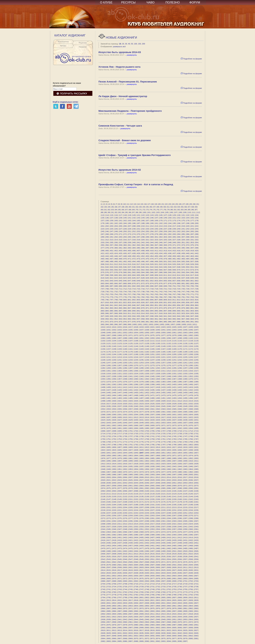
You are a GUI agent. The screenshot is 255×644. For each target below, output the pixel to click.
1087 (120, 338)
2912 (158, 614)
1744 (169, 436)
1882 (136, 458)
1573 (120, 412)
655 (165, 281)
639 (192, 278)
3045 (196, 633)
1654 (169, 423)
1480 (103, 398)
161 (121, 221)
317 (129, 240)
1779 (163, 442)
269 (112, 234)
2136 (147, 496)
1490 (158, 398)
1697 (108, 431)
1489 (152, 398)
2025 (130, 480)
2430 (180, 540)
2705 (108, 584)
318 (134, 240)
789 (174, 297)
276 (143, 234)
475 (147, 259)
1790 (125, 445)
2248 (169, 513)
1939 (152, 466)
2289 (196, 518)
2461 (152, 546)
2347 (120, 529)
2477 (141, 548)
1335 (196, 374)
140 (125, 218)
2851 (120, 606)
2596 (103, 567)
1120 (103, 343)
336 (116, 242)
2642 (158, 573)
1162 (136, 349)
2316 (147, 524)
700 (170, 286)
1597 (152, 415)
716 (143, 289)
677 (165, 283)
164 (134, 221)
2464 (169, 546)
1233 (130, 360)
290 (107, 237)
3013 (120, 630)
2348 (125, 529)
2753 (174, 589)
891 (138, 311)
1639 (185, 420)
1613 (141, 417)
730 (107, 292)
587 (156, 272)
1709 (174, 431)
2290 (103, 521)
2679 (163, 578)
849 (147, 305)
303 (165, 237)
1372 (103, 382)
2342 (191, 527)
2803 (152, 597)
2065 (152, 486)
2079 (130, 488)
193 (165, 223)
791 (183, 297)
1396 (136, 384)
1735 (120, 436)
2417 (108, 540)
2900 (191, 611)
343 (147, 242)
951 (112, 319)
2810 (191, 597)
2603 (141, 567)
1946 (191, 466)
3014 (125, 630)
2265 (163, 516)
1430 (125, 390)
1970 (125, 472)
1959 (163, 469)
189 (147, 223)
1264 (103, 365)
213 (156, 226)
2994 (114, 628)
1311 (163, 371)
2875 (152, 608)
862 (107, 308)
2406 (147, 537)
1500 (114, 401)
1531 (185, 404)
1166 (158, 349)
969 (192, 319)
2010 (147, 477)
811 (174, 300)
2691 (130, 581)
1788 (114, 445)
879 (183, 308)
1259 (174, 363)
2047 (152, 483)
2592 (180, 565)
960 (152, 319)
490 (116, 262)
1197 (130, 354)
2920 (103, 617)
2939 (108, 619)
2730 (147, 587)
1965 (196, 469)
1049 (108, 333)
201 (103, 226)
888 (125, 311)
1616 (158, 417)
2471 (108, 548)
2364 (114, 532)
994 (107, 324)
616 (188, 275)
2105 (174, 491)
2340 (180, 527)
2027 (141, 480)
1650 (147, 423)
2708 (125, 584)
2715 (163, 584)
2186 (125, 505)
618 (197, 275)
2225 (141, 510)
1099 (185, 338)
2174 (158, 502)
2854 (136, 606)
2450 (191, 543)
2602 (136, 567)
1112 (158, 341)
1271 (141, 365)
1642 (103, 423)
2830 (103, 603)
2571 (163, 562)
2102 (158, 491)
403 (121, 251)
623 (121, 278)
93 (120, 212)
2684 (191, 578)
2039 (108, 483)
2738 (191, 587)
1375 (120, 382)
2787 (163, 595)
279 (156, 234)
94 (123, 212)
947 (192, 316)
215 (165, 226)
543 (156, 267)
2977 (120, 625)
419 (192, 251)
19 (156, 204)
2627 (174, 570)
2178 (180, 502)
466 (107, 259)
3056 (158, 636)
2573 (174, 562)
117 (121, 215)
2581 (120, 565)
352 (188, 242)
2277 (130, 518)
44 (144, 207)
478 (161, 259)
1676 (191, 425)
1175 (108, 352)
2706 (114, 584)
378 (107, 248)
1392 (114, 384)
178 (197, 221)
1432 (136, 390)
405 (129, 251)
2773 (185, 592)
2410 (169, 537)
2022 (114, 480)
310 (197, 237)
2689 (120, 581)
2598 (114, 567)
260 (170, 231)
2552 (158, 559)
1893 (196, 458)
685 (103, 286)
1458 (180, 393)
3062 (191, 636)
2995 (120, 628)
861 (103, 308)
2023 (120, 480)
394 (179, 248)
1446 (114, 393)
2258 (125, 516)
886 (116, 311)
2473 (120, 548)
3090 (147, 641)
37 (120, 207)
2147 (108, 499)
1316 (191, 371)
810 (170, 300)
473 (138, 259)
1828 (136, 450)
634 (170, 278)
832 (170, 302)
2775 (196, 592)
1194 (114, 354)
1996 (169, 475)
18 (152, 204)
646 (125, 281)
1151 (174, 346)
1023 (163, 327)
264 (188, 231)
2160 (180, 499)
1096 (169, 338)
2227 (152, 510)
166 (143, 221)
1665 (130, 425)
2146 (103, 499)
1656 (180, 423)
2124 (180, 494)
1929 (196, 464)
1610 (125, 417)
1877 (108, 458)
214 (161, 226)
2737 (185, 587)
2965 (152, 622)
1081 (185, 335)
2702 (191, 581)
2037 (196, 480)
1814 (158, 447)
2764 (136, 592)
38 (123, 207)
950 (107, 319)
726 (188, 289)
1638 (180, 420)
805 (147, 300)
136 (107, 218)
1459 (185, 393)
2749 (152, 589)
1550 (191, 406)
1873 (185, 456)
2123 (174, 494)
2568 (147, 562)
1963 (185, 469)
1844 (125, 453)
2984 (158, 625)
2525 (108, 557)
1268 (125, 365)
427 (129, 253)
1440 (180, 390)
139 (121, 218)
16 (145, 204)
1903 (152, 461)
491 (121, 262)
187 (138, 223)
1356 (114, 379)
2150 (125, 499)
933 (129, 316)
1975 (152, 472)
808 (161, 300)
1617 (163, 417)
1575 (130, 412)
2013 (163, 477)
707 (103, 289)
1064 (191, 333)
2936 (191, 617)
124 (152, 215)
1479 (196, 395)
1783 (185, 442)
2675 (141, 578)
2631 (196, 570)
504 (179, 262)
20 (123, 44)
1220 (158, 357)
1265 (108, 365)
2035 (185, 480)
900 (179, 311)
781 (138, 297)
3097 (185, 641)
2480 (158, 548)
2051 (174, 483)
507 (192, 262)
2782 (136, 595)
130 (179, 215)
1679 (108, 428)
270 (116, 234)
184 (125, 223)
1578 (147, 412)
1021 (152, 327)
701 (174, 286)
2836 (136, 603)
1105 (120, 341)
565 (156, 270)
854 (170, 305)
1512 (180, 401)
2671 (120, 578)
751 (103, 294)
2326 (103, 527)
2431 (185, 540)
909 (121, 313)
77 (161, 210)
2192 (158, 505)
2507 (108, 554)
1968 (114, 472)
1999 (185, 475)
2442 (147, 543)
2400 (114, 537)
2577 (196, 562)
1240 (169, 360)
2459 (141, 546)
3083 (108, 641)
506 (188, 262)
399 (103, 251)
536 (125, 267)
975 (121, 322)
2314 (136, 524)
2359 (185, 529)
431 (147, 253)
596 (197, 272)
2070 (180, 486)
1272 (147, 365)
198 (188, 223)
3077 (174, 638)
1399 (152, 384)
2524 (103, 557)
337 (121, 242)
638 (188, 278)
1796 (158, 445)
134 (197, 215)
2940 (114, 619)
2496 (147, 551)
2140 (169, 496)
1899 (130, 461)
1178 (125, 352)
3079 (185, 638)
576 (107, 272)
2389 (152, 535)
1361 (141, 379)
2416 (103, 540)
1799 (174, 445)
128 (170, 215)
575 (103, 272)
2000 (191, 475)
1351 (185, 376)
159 (112, 221)
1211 (108, 357)
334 (107, 242)
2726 (125, 587)
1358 (125, 379)
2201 (108, 507)
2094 (114, 491)
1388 (191, 382)
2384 (125, 535)
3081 (196, 638)
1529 (174, 404)
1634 (158, 420)
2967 (163, 622)
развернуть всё (119, 47)
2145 (196, 496)
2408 (158, 537)
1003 (151, 324)
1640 (191, 420)
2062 (136, 486)
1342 (136, 376)
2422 (136, 540)
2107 (185, 491)
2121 (163, 494)
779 (129, 297)
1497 (196, 398)
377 (103, 248)
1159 (120, 349)
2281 (152, 518)
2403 (130, 537)
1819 (185, 447)
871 (147, 308)
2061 (130, 486)
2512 (136, 554)
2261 (141, 516)
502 (170, 262)
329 (183, 240)
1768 (103, 442)
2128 (103, 496)
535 (121, 267)
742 (161, 292)
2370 (147, 532)
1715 (108, 434)
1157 (108, 349)
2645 (174, 573)
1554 (114, 409)
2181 (196, 502)
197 (183, 223)
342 (143, 242)
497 (147, 262)
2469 (196, 546)
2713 (152, 584)
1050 (114, 333)
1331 (174, 374)
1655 (174, 423)
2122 (169, 494)
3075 (163, 638)
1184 (158, 352)
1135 (185, 343)
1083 (196, 335)
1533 (196, 404)
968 (188, 319)
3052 (136, 636)
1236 (147, 360)
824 (134, 302)
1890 (180, 458)
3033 (130, 633)
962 (161, 319)
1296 (180, 368)
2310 (114, 524)
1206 (180, 354)
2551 (152, 559)
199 (192, 223)
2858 (158, 606)
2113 (120, 494)
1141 (120, 346)
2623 (152, 570)
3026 (191, 630)
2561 (108, 562)
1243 (185, 360)
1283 (108, 368)
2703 (196, 581)
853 (165, 305)
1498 (103, 401)
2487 (196, 548)
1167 (163, 349)
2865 (196, 606)
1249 (120, 363)
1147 (152, 346)
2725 (120, 587)
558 (125, 270)
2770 (169, 592)
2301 (163, 521)
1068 (114, 335)
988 (179, 322)
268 (107, 234)
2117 (141, 494)
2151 (130, 499)
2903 (108, 614)
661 (192, 281)
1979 (174, 472)
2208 (147, 507)
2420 (125, 540)
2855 (141, 606)
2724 (114, 587)
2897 (174, 611)
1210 (103, 357)
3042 (180, 633)
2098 (136, 491)
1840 (103, 453)
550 (188, 267)
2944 (136, 619)
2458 (136, 546)
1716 (114, 434)
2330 (125, 527)
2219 (108, 510)
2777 (108, 595)
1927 (185, 464)
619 (103, 278)
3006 (180, 628)
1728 (180, 434)
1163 (141, 349)
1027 (185, 327)
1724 (158, 434)
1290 (147, 368)
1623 (196, 417)
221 (192, 226)
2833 (120, 603)
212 (152, 226)
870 (143, 308)
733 (121, 292)
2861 (174, 606)
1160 (125, 349)
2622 (147, 570)
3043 (185, 633)
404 (125, 251)
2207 (141, 507)
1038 (147, 330)
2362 (103, 532)
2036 (191, 480)
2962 (136, 622)
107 (176, 212)
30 (126, 44)
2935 (185, 617)
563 (147, 270)
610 (161, 275)
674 (152, 283)
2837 (141, 603)
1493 (174, 398)
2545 (120, 559)
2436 (114, 543)
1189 (185, 352)
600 (116, 275)
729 (103, 292)
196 (179, 223)
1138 (103, 346)
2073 (196, 486)
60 (102, 210)
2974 (103, 625)
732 (116, 292)
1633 (152, 420)
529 (192, 264)
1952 (125, 469)
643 (112, 281)
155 (192, 218)
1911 (196, 461)
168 (152, 221)
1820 (191, 447)
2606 (158, 567)
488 (107, 262)
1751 (108, 439)
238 (170, 229)
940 (161, 316)
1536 (114, 406)
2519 (174, 554)
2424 (147, 540)
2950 (169, 619)
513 (121, 264)
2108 (191, 491)
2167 (120, 502)
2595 (196, 565)
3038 (158, 633)
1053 (130, 333)
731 (112, 292)
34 (109, 207)
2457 (130, 546)
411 (156, 251)
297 (138, 237)
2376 (180, 532)
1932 (114, 466)
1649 (141, 423)
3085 (120, 641)
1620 (180, 417)
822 (125, 302)
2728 (136, 587)
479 (165, 259)
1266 (114, 365)
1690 (169, 428)
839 (103, 305)
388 (152, 248)
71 (140, 210)
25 (177, 204)
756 (125, 294)
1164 (147, 349)
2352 (147, 529)
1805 (108, 447)
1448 (125, 393)
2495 (141, 551)
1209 (196, 354)
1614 (147, 417)
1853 (174, 453)
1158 (114, 349)
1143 (130, 346)
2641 (152, 573)
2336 (158, 527)
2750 (158, 589)
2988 (180, 625)
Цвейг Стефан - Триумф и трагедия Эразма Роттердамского (135, 155)
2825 (174, 600)
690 (125, 286)
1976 (158, 472)
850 (152, 305)
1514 (191, 401)
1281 (196, 365)
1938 (147, 466)
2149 (120, 499)
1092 (147, 338)
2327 (108, 527)
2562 (114, 562)
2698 (169, 581)
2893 (152, 611)
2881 (185, 608)
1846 (136, 453)
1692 (180, 428)
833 (174, 302)
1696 (103, 431)
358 (116, 245)
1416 (147, 387)
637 (183, 278)
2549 (141, 559)
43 (140, 207)
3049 (120, 636)
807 (156, 300)
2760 (114, 592)
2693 (141, 581)
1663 (120, 425)
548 (179, 267)
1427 (108, 390)
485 (192, 259)
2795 (108, 597)
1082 (191, 335)
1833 (163, 450)
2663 (174, 576)
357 (112, 245)
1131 (163, 343)
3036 (147, 633)
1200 (147, 354)
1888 (169, 458)
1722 (147, 434)
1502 (125, 401)
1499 (108, 401)
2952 (180, 619)
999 (129, 324)
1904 (158, 461)
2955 (196, 619)
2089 (185, 488)
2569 (152, 562)
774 (107, 297)
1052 (125, 333)
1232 (125, 360)
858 (188, 305)
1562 (158, 409)
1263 (196, 363)
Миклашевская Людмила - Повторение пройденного (130, 111)
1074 (147, 335)
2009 (141, 477)
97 (133, 212)
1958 (158, 469)
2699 (174, 581)
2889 (130, 611)
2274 (114, 518)
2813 (108, 600)
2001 (196, 475)
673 (147, 283)
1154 (191, 346)
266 (197, 231)
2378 (191, 532)
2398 (103, 537)
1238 (158, 360)
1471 (152, 395)
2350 (136, 529)
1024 (169, 327)
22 (166, 204)
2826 (180, 600)
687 (112, 286)
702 (179, 286)
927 (103, 316)
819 (112, 302)
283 (174, 234)
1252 (136, 363)
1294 (169, 368)
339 (129, 242)
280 (161, 234)
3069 (130, 638)
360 (125, 245)
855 (174, 305)
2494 (136, 551)
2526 (114, 557)
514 (125, 264)
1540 (136, 406)
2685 (196, 578)
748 (188, 292)
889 (129, 311)
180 (107, 223)
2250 (180, 513)
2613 (196, 567)
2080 (136, 488)
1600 (169, 415)
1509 (163, 401)
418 (188, 251)
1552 (103, 409)
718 (152, 289)
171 (165, 221)
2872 (136, 608)
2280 (147, 518)
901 (183, 311)
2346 (114, 529)
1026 (180, 327)
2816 (125, 600)
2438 (125, 543)
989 (183, 322)
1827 (130, 450)
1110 (147, 341)
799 (121, 300)
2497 (152, 551)
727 (192, 289)
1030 (103, 330)
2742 (114, 589)
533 (112, 267)
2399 (108, 537)
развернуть (132, 55)
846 (134, 305)
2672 (125, 578)
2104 (169, 491)
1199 (141, 354)
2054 (191, 483)
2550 (147, 559)
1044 (180, 330)
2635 (120, 573)
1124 (125, 343)
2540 (191, 557)
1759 (152, 439)
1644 (114, 423)
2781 (130, 595)
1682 (125, 428)
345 (156, 242)
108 (180, 212)
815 (192, 300)
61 (106, 210)
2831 (108, 603)
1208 (191, 354)
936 (143, 316)
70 (137, 210)
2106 (180, 491)
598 (107, 275)
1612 (136, 417)
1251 (130, 363)
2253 (196, 513)
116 (116, 215)
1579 (152, 412)
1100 (191, 338)
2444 (158, 543)
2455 (120, 546)
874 (161, 308)
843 (121, 305)
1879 (120, 458)
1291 (152, 368)
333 (103, 242)
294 (125, 237)
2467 (185, 546)
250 (125, 231)
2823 (163, 600)
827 (147, 302)
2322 (180, 524)
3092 (158, 641)
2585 (141, 565)
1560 (147, 409)
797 (112, 300)
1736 (125, 436)
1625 (108, 420)
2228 (158, 510)
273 (129, 234)
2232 (180, 510)
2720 (191, 584)
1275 (163, 365)
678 (170, 283)
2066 (158, 486)
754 (116, 294)
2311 (120, 524)
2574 (180, 562)
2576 (191, 562)
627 (138, 278)
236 (161, 229)
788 (170, 297)
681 (183, 283)
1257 (163, 363)
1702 (136, 431)
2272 (103, 518)
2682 (180, 578)
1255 (152, 363)
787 (165, 297)
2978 (125, 625)
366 (152, 245)
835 (183, 302)
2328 (114, 527)
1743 (163, 436)
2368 (136, 532)
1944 (180, 466)
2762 (125, 592)
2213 (174, 507)
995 (112, 324)
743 (165, 292)
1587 (196, 412)
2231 (174, 510)
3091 (152, 641)
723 (174, 289)
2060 (125, 486)
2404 (136, 537)
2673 (130, 578)
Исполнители (63, 42)
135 (103, 218)
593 (183, 272)
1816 (169, 447)
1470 (147, 395)
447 (121, 256)
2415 (196, 537)
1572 (114, 412)
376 (197, 245)
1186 (169, 352)
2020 (103, 480)
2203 (120, 507)
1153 (185, 346)
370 (170, 245)
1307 (141, 371)
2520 (180, 554)
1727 (174, 434)
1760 (158, 439)
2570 (158, 562)
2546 (125, 559)
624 (125, 278)
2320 (169, 524)
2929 (152, 617)
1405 (185, 384)
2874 (147, 608)
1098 (180, 338)
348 (170, 242)
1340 (125, 376)
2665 (185, 576)
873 (156, 308)
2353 (152, 529)
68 (130, 210)
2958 (114, 622)
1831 (152, 450)
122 (143, 215)
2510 (125, 554)
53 (175, 207)
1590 (114, 415)
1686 (147, 428)
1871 (174, 456)
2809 (185, 597)
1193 (108, 354)
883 (103, 311)
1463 (108, 395)
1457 (174, 393)
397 (192, 248)
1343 (141, 376)
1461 (196, 393)
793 (192, 297)
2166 (114, 502)
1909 (185, 461)
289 (103, 237)
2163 (196, 499)
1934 (125, 466)
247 (112, 231)
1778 (158, 442)
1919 (141, 464)
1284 (114, 368)
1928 (191, 464)
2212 (169, 507)
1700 (125, 431)
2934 (180, 617)
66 (123, 210)
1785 (196, 442)
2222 (125, 510)
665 (112, 283)
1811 (141, 447)
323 (156, 240)
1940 (158, 466)
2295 (130, 521)
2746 (136, 589)
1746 (180, 436)
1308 (147, 371)
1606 (103, 417)
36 (116, 207)
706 (197, 286)
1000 (134, 324)
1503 (130, 401)
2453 (108, 546)
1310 (158, 371)
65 (120, 210)
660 (188, 281)
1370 (191, 379)
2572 (169, 562)
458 (170, 256)
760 (143, 294)
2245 (152, 513)
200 (143, 44)
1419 (163, 387)
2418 (114, 540)
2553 (163, 559)
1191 (196, 352)
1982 (191, 472)
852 (161, 305)
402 (116, 251)
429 (138, 253)
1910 (191, 461)
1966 (103, 472)
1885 (152, 458)
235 (156, 229)
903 (192, 311)
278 (152, 234)
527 (183, 264)
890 (134, 311)
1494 (180, 398)
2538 (180, 557)
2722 (103, 587)
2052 (180, 483)
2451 (196, 543)
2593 (185, 565)
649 (138, 281)
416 (179, 251)
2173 (152, 502)
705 (192, 286)
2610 (180, 567)
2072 (191, 486)
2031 (163, 480)
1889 (174, 458)
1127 (141, 343)
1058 (158, 333)
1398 (147, 384)
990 (188, 322)
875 (165, 308)
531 (103, 267)
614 (179, 275)
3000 (147, 628)
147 (156, 218)
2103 (163, 491)
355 (103, 245)
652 (152, 281)
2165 (108, 502)
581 (129, 272)
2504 (191, 551)
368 (161, 245)
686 (107, 286)
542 (152, 267)
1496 (191, 398)
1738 (136, 436)
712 (125, 289)
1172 (191, 349)
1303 (120, 371)
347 (165, 242)
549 (183, 267)
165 (138, 221)
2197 (185, 505)
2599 (120, 567)
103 (158, 212)
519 (147, 264)
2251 (185, 513)
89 (106, 212)
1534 (103, 406)
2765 (141, 592)
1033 (120, 330)
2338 (169, 527)
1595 (141, 415)
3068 (125, 638)
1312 (169, 371)
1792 (136, 445)
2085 (163, 488)
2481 (163, 548)
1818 (180, 447)
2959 (120, 622)
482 (179, 259)
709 (112, 289)
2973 (196, 622)
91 (113, 212)
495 (138, 262)
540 (143, 267)
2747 (141, 589)
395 (183, 248)
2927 (141, 617)
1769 (108, 442)
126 (161, 215)
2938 (103, 619)
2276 (125, 518)
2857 (152, 606)
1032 (114, 330)
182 (116, 223)
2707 (120, 584)
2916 (180, 614)
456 (161, 256)
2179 (185, 502)
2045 (141, 483)
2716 (169, 584)
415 (174, 251)
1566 (180, 409)
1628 (125, 420)
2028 (147, 480)
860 (197, 305)
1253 (141, 363)
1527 (163, 404)
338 (125, 242)
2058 (114, 486)
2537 (174, 557)
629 (147, 278)
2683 (185, 578)
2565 (130, 562)
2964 (147, 622)
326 (170, 240)
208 (134, 226)
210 (143, 226)
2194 (169, 505)
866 (125, 308)
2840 (158, 603)
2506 (103, 554)
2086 (169, 488)
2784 (147, 595)
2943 (130, 619)
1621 (185, 417)
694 (143, 286)
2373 (163, 532)
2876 (158, 608)
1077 (163, 335)
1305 (130, 371)
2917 (185, 614)
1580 (158, 412)
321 (147, 240)
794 (197, 297)
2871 (130, 608)
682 (188, 283)
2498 (158, 551)
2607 (163, 567)
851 (156, 305)
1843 (120, 453)
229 (129, 229)
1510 (169, 401)
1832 (158, 450)
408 (143, 251)
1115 (174, 341)
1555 (120, 409)
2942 (125, 619)
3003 (163, 628)
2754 (180, 589)
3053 (141, 636)
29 (191, 204)
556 (116, 270)
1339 (120, 376)
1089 (130, 338)
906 (107, 313)
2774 (191, 592)
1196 (125, 354)
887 (121, 311)
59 (196, 207)
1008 (178, 324)
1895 (108, 461)
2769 (163, 592)
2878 (169, 608)
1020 (147, 327)
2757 (196, 589)
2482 (169, 548)
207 (129, 226)
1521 (130, 404)
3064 (103, 638)
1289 (141, 368)
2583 (130, 565)
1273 (152, 365)
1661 (108, 425)
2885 (108, 611)
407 (138, 251)
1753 (120, 439)
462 (188, 256)
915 (147, 313)
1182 (147, 352)
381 (121, 248)
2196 (180, 505)
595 (192, 272)
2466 (180, 546)
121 (138, 215)
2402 (125, 537)
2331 (130, 527)
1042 (169, 330)
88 (102, 212)
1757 (141, 439)
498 (152, 262)
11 (128, 204)
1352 (191, 376)
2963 (141, 622)
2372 (158, 532)
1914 (114, 464)
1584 (180, 412)
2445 (163, 543)
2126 (191, 494)
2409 (163, 537)
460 (179, 256)
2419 (120, 540)
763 (156, 294)
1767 (196, 439)
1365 (163, 379)
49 (161, 207)
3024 (180, 630)
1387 (185, 382)
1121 (108, 343)
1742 (158, 436)
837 (192, 302)
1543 (152, 406)
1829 (141, 450)
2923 (120, 617)
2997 (130, 628)
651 (147, 281)
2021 (108, 480)
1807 (120, 447)
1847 (141, 453)
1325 (141, 374)
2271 (196, 516)
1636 (169, 420)
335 (112, 242)
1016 (125, 327)
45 (147, 207)
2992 (103, 628)
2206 (136, 507)
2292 (114, 521)
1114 (169, 341)
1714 (103, 434)
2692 (136, 581)
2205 (130, 507)
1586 (191, 412)
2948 (158, 619)
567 (165, 270)
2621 (141, 570)
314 (116, 240)
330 (188, 240)
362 (134, 245)
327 (174, 240)
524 (170, 264)
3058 (169, 636)
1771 (120, 442)
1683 (130, 428)
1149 (163, 346)
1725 (163, 434)
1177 (120, 352)
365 (147, 245)
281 (165, 234)
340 (134, 242)
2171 (141, 502)
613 (174, 275)
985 (165, 322)
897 (165, 311)
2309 (108, 524)
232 (143, 229)
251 (129, 231)
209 (138, 226)
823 (129, 302)
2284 (169, 518)
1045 (185, 330)
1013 (108, 327)
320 (143, 240)
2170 (136, 502)
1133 (174, 343)
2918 (191, 614)
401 (112, 251)
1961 (174, 469)
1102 (103, 341)
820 (116, 302)
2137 (152, 496)
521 (156, 264)
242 (188, 229)
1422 (180, 387)
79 (168, 210)
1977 (163, 472)
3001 (152, 628)
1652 (158, 423)
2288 (191, 518)
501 (165, 262)
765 (165, 294)
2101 (152, 491)
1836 (180, 450)
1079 (174, 335)
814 (188, 300)
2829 (196, 600)
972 (107, 322)
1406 (191, 384)
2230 (169, 510)
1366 (169, 379)
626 (134, 278)
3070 (136, 638)
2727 (130, 587)
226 (116, 229)
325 (165, 240)
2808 (180, 597)
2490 (114, 551)
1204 (169, 354)
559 (129, 270)
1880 (125, 458)
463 (192, 256)
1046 (191, 330)
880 (188, 308)
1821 (196, 447)
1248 (114, 363)
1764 (180, 439)
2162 (191, 499)
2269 (185, 516)
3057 (163, 636)
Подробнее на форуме (191, 59)
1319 (108, 374)
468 (116, 259)
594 (188, 272)
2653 (120, 576)
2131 (120, 496)
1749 (196, 436)
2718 (180, 584)
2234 (191, 510)
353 (192, 242)
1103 (108, 341)
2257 (120, 516)
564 (152, 270)
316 (125, 240)
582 (134, 272)
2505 (196, 551)
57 (189, 207)
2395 (185, 535)
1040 (158, 330)
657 (174, 281)
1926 (180, 464)
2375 (174, 532)
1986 (114, 475)
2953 (185, 619)
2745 (130, 589)
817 (103, 302)
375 (192, 245)
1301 (108, 371)
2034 (180, 480)
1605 (196, 415)
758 (134, 294)
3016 (136, 630)
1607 (108, 417)
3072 (147, 638)
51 (168, 207)
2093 (108, 491)
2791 (185, 595)
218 (179, 226)
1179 (130, 352)
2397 (196, 535)
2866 (103, 608)
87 (196, 210)
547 (174, 267)
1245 (196, 360)
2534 (158, 557)
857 (183, 305)
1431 (130, 390)
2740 (103, 589)
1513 (185, 401)
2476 (136, 548)
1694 (191, 428)
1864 (136, 456)
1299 (196, 368)
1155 (196, 346)
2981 (141, 625)
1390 (103, 384)
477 (156, 259)
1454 (158, 393)
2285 (174, 518)
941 (165, 316)
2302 (169, 521)
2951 (174, 619)
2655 (130, 576)
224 (107, 229)
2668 (103, 578)
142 (134, 218)
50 (132, 44)
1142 (125, 346)
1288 (136, 368)
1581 (163, 412)
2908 (136, 614)
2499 (163, 551)
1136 (191, 343)
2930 (158, 617)
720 (161, 289)
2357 (174, 529)
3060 (180, 636)
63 (113, 210)
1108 (136, 341)
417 (183, 251)
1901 (141, 461)
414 (170, 251)
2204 (125, 507)
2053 (185, 483)
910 (125, 313)
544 (161, 267)
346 (161, 242)
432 (152, 253)
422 (107, 253)
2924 (125, 617)
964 (170, 319)
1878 (114, 458)
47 (154, 207)
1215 (130, 357)
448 (125, 256)
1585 (185, 412)
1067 (108, 335)
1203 (163, 354)
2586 (147, 565)
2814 (114, 600)
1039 (152, 330)
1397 (141, 384)
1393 (120, 384)
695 (147, 286)
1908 (180, 461)
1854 (180, 453)
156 (197, 218)
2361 (196, 529)
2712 (147, 584)
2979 (130, 625)
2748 (147, 589)
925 (192, 313)
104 (162, 212)
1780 (169, 442)
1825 (120, 450)
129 (174, 215)
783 (147, 297)
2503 (185, 551)
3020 (158, 630)
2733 (163, 587)
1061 (174, 333)
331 (192, 240)
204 (116, 226)
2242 (136, 513)
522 (161, 264)
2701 (185, 581)
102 (153, 212)
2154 (147, 499)
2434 (103, 543)
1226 (191, 357)
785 (156, 297)
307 (183, 237)
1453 (152, 393)
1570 (103, 412)
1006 (167, 324)
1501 (120, 401)
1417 (152, 387)
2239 (120, 513)
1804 (103, 447)
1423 (185, 387)
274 (134, 234)
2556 (180, 559)
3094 (169, 641)
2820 (147, 600)
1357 (120, 379)
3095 (174, 641)
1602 (180, 415)
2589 (163, 565)
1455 (163, 393)
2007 (130, 477)
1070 (125, 335)
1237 (152, 360)
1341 (130, 376)
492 (125, 262)
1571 (108, 412)
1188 (180, 352)
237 (165, 229)
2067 (163, 486)
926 (197, 313)
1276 (169, 365)
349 (174, 242)
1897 (120, 461)
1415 (141, 387)
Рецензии (83, 43)
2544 (114, 559)
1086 (114, 338)
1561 (152, 409)
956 (134, 319)
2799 (130, 597)
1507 (152, 401)
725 (183, 289)
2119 (152, 494)
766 (170, 294)
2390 (158, 535)
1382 (158, 382)
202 (107, 226)
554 (107, 270)
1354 (103, 379)
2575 (185, 562)
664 (107, 283)
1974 (147, 472)
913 (138, 313)
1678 (103, 428)
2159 (174, 499)
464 (197, 256)
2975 (108, 625)
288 (197, 234)
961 (156, 319)
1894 (103, 461)
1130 (158, 343)
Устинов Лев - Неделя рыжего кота (120, 67)
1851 (163, 453)
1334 (191, 374)
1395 (130, 384)
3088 (136, 641)
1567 (185, 409)
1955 (141, 469)
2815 (120, 600)
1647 (130, 423)
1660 (103, 425)
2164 (103, 502)
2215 (185, 507)
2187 (130, 505)
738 (143, 292)
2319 (163, 524)
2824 (169, 600)
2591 (174, 565)
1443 (196, 390)
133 (192, 215)
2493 (130, 551)
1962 (180, 469)
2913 (163, 614)
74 (151, 210)
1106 (125, 341)
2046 (147, 483)
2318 (158, 524)
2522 (191, 554)
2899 (185, 611)
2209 (152, 507)
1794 (147, 445)
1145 (141, 346)
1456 (169, 393)
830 (161, 302)
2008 (136, 477)
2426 (158, 540)
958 (143, 319)
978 (134, 322)
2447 (174, 543)
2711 (141, 584)
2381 (108, 535)
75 (154, 210)
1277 (174, 365)
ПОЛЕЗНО (173, 2)
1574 (125, 412)
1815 (163, 447)
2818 (136, 600)
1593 (130, 415)
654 (161, 281)
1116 (180, 341)
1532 (191, 404)
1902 (147, 461)
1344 (147, 376)
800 (125, 300)
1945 (185, 466)
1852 (169, 453)
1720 (136, 434)
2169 (130, 502)
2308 (103, 524)
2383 (120, 535)
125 (156, 215)
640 (197, 278)
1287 (130, 368)
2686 (103, 581)
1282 (103, 368)
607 (147, 275)
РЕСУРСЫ (128, 2)
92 (116, 212)
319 (138, 240)
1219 (152, 357)
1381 (152, 382)
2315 (141, 524)
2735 (174, 587)
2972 (191, 622)
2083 (152, 488)
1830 (147, 450)
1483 (120, 398)
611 (165, 275)
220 (188, 226)
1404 (180, 384)
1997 (174, 475)
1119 (196, 341)
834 (179, 302)
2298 (147, 521)
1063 (185, 333)
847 (138, 305)
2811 (196, 597)
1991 (141, 475)
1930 (103, 466)
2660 (158, 576)
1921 (152, 464)
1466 (125, 395)
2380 (103, 535)
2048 (158, 483)
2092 (103, 491)
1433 (141, 390)
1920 (147, 464)
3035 (141, 633)
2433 (196, 540)
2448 (180, 543)
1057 (152, 333)
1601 (174, 415)
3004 (169, 628)
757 (129, 294)
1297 (185, 368)
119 (129, 215)
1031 (108, 330)
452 (143, 256)
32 (102, 207)
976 (125, 322)
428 (134, 253)
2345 (108, 529)
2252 (191, 513)
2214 (180, 507)
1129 (152, 343)
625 (129, 278)
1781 (174, 442)
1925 (174, 464)
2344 (103, 529)
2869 (120, 608)
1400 (158, 384)
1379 (141, 382)
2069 (174, 486)
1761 (163, 439)
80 (172, 210)
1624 (103, 420)
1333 (185, 374)
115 (112, 215)
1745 (174, 436)
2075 (108, 488)
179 (103, 223)
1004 (156, 324)
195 (174, 223)
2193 (163, 505)
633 (165, 278)
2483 (174, 548)
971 (103, 322)
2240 (125, 513)
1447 (120, 393)
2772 (180, 592)
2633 (108, 573)
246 (107, 231)
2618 (125, 570)
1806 (114, 447)
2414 (191, 537)
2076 (114, 488)
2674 (136, 578)
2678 (158, 578)
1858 (103, 456)
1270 (136, 365)
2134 (136, 496)
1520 (125, 404)
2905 (120, 614)
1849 (152, 453)
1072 (136, 335)
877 (174, 308)
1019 (141, 327)
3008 (191, 628)
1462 (103, 395)
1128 (147, 343)
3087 (130, 641)
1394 (125, 384)
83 (182, 210)
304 (170, 237)
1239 (163, 360)
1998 (180, 475)
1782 (180, 442)
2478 (147, 548)
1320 (114, 374)
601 (121, 275)
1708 (169, 431)
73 (147, 210)
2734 (169, 587)
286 (188, 234)
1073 (141, 335)
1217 (141, 357)
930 (116, 316)
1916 (125, 464)
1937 (141, 466)
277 (147, 234)
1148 (158, 346)
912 (134, 313)
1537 (120, 406)
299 (147, 237)
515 (129, 264)
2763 (130, 592)
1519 (120, 404)
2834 (125, 603)
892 (143, 311)
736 (134, 292)
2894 (158, 611)
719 (156, 289)
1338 (114, 376)
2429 (174, 540)
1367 (174, 379)
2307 (196, 521)
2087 (174, 488)
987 (174, 322)
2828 (191, 600)
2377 (185, 532)
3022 (169, 630)
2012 (158, 477)
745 (174, 292)
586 (152, 272)
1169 (174, 349)
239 (174, 229)
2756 (191, 589)
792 (188, 297)
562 (143, 270)
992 (197, 322)
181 (112, 223)
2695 (152, 581)
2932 (169, 617)
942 (170, 316)
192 (161, 223)
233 (147, 229)
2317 (152, 524)
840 (107, 305)
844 (125, 305)
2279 (141, 518)
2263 (152, 516)
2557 (185, 559)
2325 (196, 524)
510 (107, 264)
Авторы (63, 46)
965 (174, 319)
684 (197, 283)
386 (143, 248)
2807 (174, 597)
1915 (120, 464)
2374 (169, 532)
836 (188, 302)
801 (129, 300)
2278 (136, 518)
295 (129, 237)
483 (183, 259)
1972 (136, 472)
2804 (158, 597)
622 (116, 278)
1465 (120, 395)
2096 (125, 491)
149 (165, 218)
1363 (152, 379)
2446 (169, 543)
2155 (152, 499)
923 (183, 313)
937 (147, 316)
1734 (114, 436)
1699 (120, 431)
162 (125, 221)
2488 (103, 551)
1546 (169, 406)
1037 (141, 330)
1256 (158, 363)
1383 (163, 382)
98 (137, 212)
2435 (108, 543)
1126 (136, 343)
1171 (185, 349)
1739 (141, 436)
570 (179, 270)
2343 (196, 527)
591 (174, 272)
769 (183, 294)
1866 (147, 456)
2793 (196, 595)
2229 (163, 510)
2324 (191, 524)
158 (107, 221)
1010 (189, 324)
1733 (108, 436)
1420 (169, 387)
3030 (114, 633)
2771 (174, 592)
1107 (130, 341)
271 (121, 234)
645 (121, 281)
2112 (114, 494)
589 (165, 272)
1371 (196, 379)
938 (152, 316)
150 (140, 44)
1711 (185, 431)
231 (138, 229)
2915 (174, 614)
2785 (152, 595)
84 (186, 210)
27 (184, 204)
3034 (136, 633)
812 (179, 300)
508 (197, 262)
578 (116, 272)
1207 (185, 354)
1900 (136, 461)
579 (121, 272)
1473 (163, 395)
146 (152, 218)
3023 (174, 630)
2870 (125, 608)
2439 (130, 543)
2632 (103, 573)
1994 (158, 475)
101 (149, 212)
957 (138, 319)
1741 (152, 436)
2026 (136, 480)
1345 (152, 376)
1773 (130, 442)
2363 (108, 532)
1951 (120, 469)
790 (179, 297)
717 (147, 289)
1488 (147, 398)
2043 (130, 483)
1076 (158, 335)
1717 (120, 434)
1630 (136, 420)
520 (152, 264)
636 (179, 278)
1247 (108, 363)
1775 (141, 442)
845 (129, 305)
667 (121, 283)
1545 (163, 406)
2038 (103, 483)
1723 (152, 434)
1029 (196, 327)
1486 (136, 398)
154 (188, 218)
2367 (130, 532)
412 (161, 251)
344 (152, 242)
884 (107, 311)
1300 (103, 371)
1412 (125, 387)
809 (165, 300)
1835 (174, 450)
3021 (163, 630)
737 (138, 292)
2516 (158, 554)
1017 (130, 327)
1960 (169, 469)
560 (134, 270)
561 (138, 270)
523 (165, 264)
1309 (152, 371)
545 (165, 267)
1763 (174, 439)
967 (183, 319)
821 (121, 302)
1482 (114, 398)
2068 (169, 486)
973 (112, 322)
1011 (195, 324)
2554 (169, 559)
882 (197, 308)
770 (188, 294)
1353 (196, 376)
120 (134, 215)
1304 (125, 371)
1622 (191, 417)
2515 (152, 554)
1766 (191, 439)
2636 (125, 573)
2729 (141, 587)
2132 (125, 496)
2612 (191, 567)
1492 (169, 398)
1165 (152, 349)
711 (121, 289)
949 (103, 319)
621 (112, 278)
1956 (147, 469)
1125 (130, 343)
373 (183, 245)
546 (170, 267)
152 (179, 218)
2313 (130, 524)
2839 (152, 603)
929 (112, 316)
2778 (114, 595)
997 (121, 324)
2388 (147, 535)
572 (188, 270)
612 (170, 275)
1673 (174, 425)
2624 (158, 570)
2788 (169, 595)
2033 (174, 480)
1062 (180, 333)
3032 (125, 633)
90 (109, 212)
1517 (108, 404)
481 (174, 259)
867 (129, 308)
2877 (163, 608)
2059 (120, 486)
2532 (147, 557)
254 (143, 231)
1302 (114, 371)
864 (116, 308)
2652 (114, 576)
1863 (130, 456)
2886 (114, 611)
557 (121, 270)
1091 (141, 338)
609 (156, 275)
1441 (185, 390)
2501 (174, 551)
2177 (174, 502)
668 (125, 283)
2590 (169, 565)
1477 (185, 395)
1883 (141, 458)
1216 (136, 357)
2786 (158, 595)
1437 (163, 390)
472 (134, 259)
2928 (147, 617)
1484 (125, 398)
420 (197, 251)
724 (179, 289)
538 (134, 267)
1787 (108, 445)
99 (140, 212)
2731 (152, 587)
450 (134, 256)
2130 (114, 496)
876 (170, 308)
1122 (114, 343)
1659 (196, 423)
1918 (136, 464)
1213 (120, 357)
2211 (163, 507)
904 (197, 311)
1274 (158, 365)
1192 (103, 354)
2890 (136, 611)
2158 (169, 499)
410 (152, 251)
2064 (147, 486)
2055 (196, 483)
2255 (108, 516)
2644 (169, 573)
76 (158, 210)
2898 (180, 611)
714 (134, 289)
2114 (125, 494)
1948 (103, 469)
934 (134, 316)
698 (161, 286)
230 (134, 229)
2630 (191, 570)
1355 (108, 379)
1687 (152, 428)
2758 (103, 592)
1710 (180, 431)
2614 (103, 570)
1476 (180, 395)
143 (138, 218)
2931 (163, 617)
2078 (125, 488)
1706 (158, 431)
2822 (158, 600)
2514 (147, 554)
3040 (169, 633)
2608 (169, 567)
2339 (174, 527)
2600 (125, 567)
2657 (141, 576)
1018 (136, 327)
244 (197, 229)
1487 (141, 398)
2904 (114, 614)
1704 (147, 431)
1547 (174, 406)
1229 (108, 360)
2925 (130, 617)
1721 (141, 434)
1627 (120, 420)
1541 (141, 406)
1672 (169, 425)
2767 (152, 592)
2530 (136, 557)
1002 (145, 324)
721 (165, 289)
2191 (152, 505)
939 (156, 316)
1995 (163, 475)
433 (156, 253)
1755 (130, 439)
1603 (185, 415)
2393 (174, 535)
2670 (114, 578)
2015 (174, 477)
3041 (174, 633)
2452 (103, 546)
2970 (180, 622)
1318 (103, 374)
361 (129, 245)
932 (125, 316)
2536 (169, 557)
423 (112, 253)
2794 (103, 597)
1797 (163, 445)
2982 (147, 625)
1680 (114, 428)
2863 (185, 606)
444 (107, 256)
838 (197, 302)
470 (125, 259)
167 (147, 221)
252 (134, 231)
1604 (191, 415)
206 (125, 226)
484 (188, 259)
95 (127, 212)
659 (183, 281)
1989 (130, 475)
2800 (136, 597)
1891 (185, 458)
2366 (125, 532)
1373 (108, 382)
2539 (185, 557)
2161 (185, 499)
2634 (114, 573)
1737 (130, 436)
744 (170, 292)
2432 (191, 540)
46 (151, 207)
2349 (130, 529)
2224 (136, 510)
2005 (120, 477)
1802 (191, 445)
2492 (125, 551)
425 (121, 253)
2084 (158, 488)
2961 (130, 622)
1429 (120, 390)
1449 (130, 393)
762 (152, 294)
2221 (120, 510)
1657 (185, 423)
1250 (125, 363)
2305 (185, 521)
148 (161, 218)
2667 (196, 576)
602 (125, 275)
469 (121, 259)
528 (188, 264)
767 (174, 294)
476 (152, 259)
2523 (196, 554)
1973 (141, 472)
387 (147, 248)
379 (112, 248)
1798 (169, 445)
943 (174, 316)
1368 (180, 379)
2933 (174, 617)
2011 (152, 477)
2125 (185, 494)
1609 (120, 417)
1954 (136, 469)
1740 (147, 436)
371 (174, 245)
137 (112, 218)
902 (188, 311)
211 (147, 226)
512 (116, 264)
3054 (147, 636)
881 (192, 308)
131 (183, 215)
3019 (152, 630)
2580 (114, 565)
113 (103, 215)
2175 (163, 502)
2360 (191, 529)
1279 (185, 365)
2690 (125, 581)
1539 (130, 406)
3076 (169, 638)
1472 (158, 395)
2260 (136, 516)
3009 (196, 628)
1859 (108, 456)
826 (143, 302)
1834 (169, 450)
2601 (130, 567)
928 (107, 316)
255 (147, 231)
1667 (141, 425)
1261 (185, 363)
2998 (136, 628)
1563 (163, 409)
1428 (114, 390)
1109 (141, 341)
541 (147, 267)
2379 (196, 532)
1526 (158, 404)
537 (129, 267)
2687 (108, 581)
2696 (158, 581)
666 (116, 283)
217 (174, 226)
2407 (152, 537)
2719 (185, 584)
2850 (114, 606)
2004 (114, 477)
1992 (147, 475)
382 (125, 248)
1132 (169, 343)
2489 (108, 551)
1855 (185, 453)
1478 (191, 395)
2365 (120, 532)
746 (179, 292)
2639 (141, 573)
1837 (185, 450)
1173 (196, 349)
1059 (163, 333)
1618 (169, 417)
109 (185, 212)
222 (197, 226)
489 (112, 262)
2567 (141, 562)
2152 (136, 499)
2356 (169, 529)
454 (152, 256)
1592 (125, 415)
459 (174, 256)
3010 (103, 630)
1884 (147, 458)
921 (174, 313)
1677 (196, 425)
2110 (103, 494)
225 (112, 229)
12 (131, 204)
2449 (185, 543)
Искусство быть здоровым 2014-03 (120, 52)
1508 (158, 401)
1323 (130, 374)
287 (192, 234)
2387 (141, 535)
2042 (125, 483)
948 (197, 316)
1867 (152, 456)
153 (183, 218)
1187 (174, 352)
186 (134, 223)
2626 (169, 570)
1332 (180, 374)
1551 (196, 406)
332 (197, 240)
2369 (141, 532)
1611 (130, 417)
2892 (147, 611)
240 (179, 229)
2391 (163, 535)
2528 (125, 557)
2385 (130, 535)
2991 (196, 625)
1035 (130, 330)
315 (121, 240)
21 (163, 204)
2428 (169, 540)
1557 (130, 409)
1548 (180, 406)
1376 (125, 382)
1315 (185, 371)
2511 (130, 554)
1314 (180, 371)
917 (156, 313)
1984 (103, 475)
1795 (152, 445)
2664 (180, 576)
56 (186, 207)
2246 (158, 513)
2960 (125, 622)
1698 (114, 431)
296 (134, 237)
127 (165, 215)
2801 (141, 597)
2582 (125, 565)
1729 (185, 434)
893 (147, 311)
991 (192, 322)
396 (188, 248)
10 (120, 44)
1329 (163, 374)
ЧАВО (151, 2)
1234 (136, 360)
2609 (174, 567)
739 (147, 292)
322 (152, 240)
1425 (196, 387)
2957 (108, 622)
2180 (191, 502)
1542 (147, 406)
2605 (152, 567)
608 (152, 275)
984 (161, 322)
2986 (169, 625)
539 (138, 267)
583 (138, 272)
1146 (147, 346)
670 (134, 283)
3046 (103, 636)
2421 (130, 540)
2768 (158, 592)
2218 (103, 510)
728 (197, 289)
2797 (120, 597)
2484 (180, 548)
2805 (163, 597)
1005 (162, 324)
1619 (174, 417)
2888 (125, 611)
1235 (141, 360)
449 (129, 256)
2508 (114, 554)
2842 (169, 603)
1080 (180, 335)
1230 (114, 360)
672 (143, 283)
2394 (180, 535)
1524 (147, 404)
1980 (180, 472)
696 (152, 286)
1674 (180, 425)
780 (134, 297)
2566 (136, 562)
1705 (152, 431)
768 (179, 294)
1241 (174, 360)
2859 (163, 606)
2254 (103, 516)
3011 (108, 630)
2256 (114, 516)
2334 (147, 527)
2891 (141, 611)
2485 (185, 548)
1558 (136, 409)
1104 (114, 341)
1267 (120, 365)
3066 (114, 638)
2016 (180, 477)
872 (152, 308)
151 (174, 218)
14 (138, 204)
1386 (180, 382)
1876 (103, 458)
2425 (152, 540)
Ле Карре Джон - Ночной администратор (123, 96)
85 (189, 210)
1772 (125, 442)
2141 (174, 496)
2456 (125, 546)
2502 (180, 551)
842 (116, 305)
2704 (103, 584)
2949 (163, 619)
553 (103, 270)
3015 (130, 630)
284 (179, 234)
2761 (120, 592)
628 (143, 278)
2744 (125, 589)
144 (143, 218)
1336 (103, 376)
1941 (163, 466)
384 (134, 248)
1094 (158, 338)
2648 (191, 573)
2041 (120, 483)
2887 (120, 611)
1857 (196, 453)
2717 (174, 584)
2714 (158, 584)
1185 (163, 352)
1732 (103, 436)
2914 (169, 614)
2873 (141, 608)
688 (116, 286)
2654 (125, 576)
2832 (114, 603)
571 (183, 270)
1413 (130, 387)
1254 (147, 363)
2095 (120, 491)
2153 (141, 499)
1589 (108, 415)
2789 (174, 595)
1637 (174, 420)
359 (121, 245)
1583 (174, 412)
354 (197, 242)
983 (156, 322)
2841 (163, 603)
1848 (147, 453)
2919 (196, 614)
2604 (147, 567)
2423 (141, 540)
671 (138, 283)
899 (174, 311)
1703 (141, 431)
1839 (196, 450)
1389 (196, 382)
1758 (147, 439)
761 (147, 294)
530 (197, 264)
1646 (125, 423)
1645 (120, 423)
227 (121, 229)
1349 (174, 376)
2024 (125, 480)
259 (165, 231)
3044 (191, 633)
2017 (185, 477)
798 (116, 300)
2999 (141, 628)
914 (143, 313)
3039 (163, 633)
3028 (103, 633)
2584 (136, 565)
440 (188, 253)
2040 (114, 483)
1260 (180, 363)
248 (116, 231)
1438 (169, 390)
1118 (191, 341)
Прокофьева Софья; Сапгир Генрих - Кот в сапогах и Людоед (136, 184)
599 (112, 275)
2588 (158, 565)
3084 (114, 641)
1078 (169, 335)
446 (116, 256)
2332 (136, 527)
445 (112, 256)
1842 (114, 453)
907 (112, 313)
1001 (140, 324)
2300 (158, 521)
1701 (130, 431)
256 (152, 231)
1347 (163, 376)
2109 (196, 491)
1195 (120, 354)
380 (116, 248)
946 (188, 316)
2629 (185, 570)
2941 (120, 619)
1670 (158, 425)
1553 (108, 409)
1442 (191, 390)
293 (121, 237)
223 (103, 229)
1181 (141, 352)
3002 (158, 628)
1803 (196, 445)
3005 (174, 628)
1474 (169, 395)
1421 (174, 387)
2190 (147, 505)
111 (194, 212)
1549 (185, 406)
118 (125, 215)
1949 (108, 469)
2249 (174, 513)
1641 (196, 420)
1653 (163, 423)
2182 (103, 505)
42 (137, 207)
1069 (120, 335)
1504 (136, 401)
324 (161, 240)
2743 (120, 589)
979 (138, 322)
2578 (103, 565)
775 (112, 297)
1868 (158, 456)
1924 (169, 464)
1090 (136, 338)
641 (103, 281)
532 (107, 267)
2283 (163, 518)
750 (197, 292)
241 (183, 229)
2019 (196, 477)
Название (83, 47)
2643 (163, 573)
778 (125, 297)
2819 (141, 600)
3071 (141, 638)
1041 (163, 330)
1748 (191, 436)
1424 (191, 387)
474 (143, 259)
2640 (147, 573)
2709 (130, 584)
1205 (174, 354)
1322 (125, 374)
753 (112, 294)
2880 (180, 608)
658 (179, 281)
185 (129, 223)
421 (103, 253)
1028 (191, 327)
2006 (125, 477)
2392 (169, 535)
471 (129, 259)
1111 (152, 341)
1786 (103, 445)
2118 (147, 494)
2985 (163, 625)
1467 (130, 395)
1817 (174, 447)
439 (183, 253)
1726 (169, 434)
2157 (163, 499)
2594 (191, 565)
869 (138, 308)
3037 (152, 633)
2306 (191, 521)
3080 (191, 638)
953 (121, 319)
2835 (130, 603)
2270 (191, 516)
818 (107, 302)
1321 (120, 374)
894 (152, 311)
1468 (136, 395)
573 (192, 270)
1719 (130, 434)
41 (133, 207)
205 (121, 226)
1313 (174, 371)
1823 (108, 450)
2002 (103, 477)
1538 (125, 406)
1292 (158, 368)
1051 (120, 333)
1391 (108, 384)
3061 (185, 636)
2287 (185, 518)
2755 (185, 589)
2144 (191, 496)
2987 (174, 625)
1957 (152, 469)
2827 (185, 600)
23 (170, 204)
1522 (136, 404)
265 (192, 231)
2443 (152, 543)
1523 (141, 404)
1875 (196, 456)
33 (106, 207)
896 (161, 311)
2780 (125, 595)
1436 (158, 390)
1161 (130, 349)
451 (138, 256)
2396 (191, 535)
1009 (184, 324)
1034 (125, 330)
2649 (196, 573)
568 (170, 270)
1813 (152, 447)
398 (197, 248)
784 (152, 297)
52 (172, 207)
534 (116, 267)
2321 (174, 524)
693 (138, 286)
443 (103, 256)
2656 (136, 576)
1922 (158, 464)
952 (116, 319)
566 (161, 270)
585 (147, 272)
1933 (120, 466)
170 (161, 221)
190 (152, 223)
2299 (152, 521)
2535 (163, 557)
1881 (130, 458)
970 (197, 319)
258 (161, 231)
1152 (180, 346)
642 (107, 281)
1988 (125, 475)
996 (116, 324)
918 (161, 313)
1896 (114, 461)
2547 (130, 559)
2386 (136, 535)
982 (152, 322)
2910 (147, 614)
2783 (141, 595)
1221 (163, 357)
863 (112, 308)
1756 (136, 439)
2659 (152, 576)
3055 (152, 636)
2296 (136, 521)
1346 (158, 376)
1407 (196, 384)
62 (109, 210)
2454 (114, 546)
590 (170, 272)
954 (125, 319)
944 (179, 316)
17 (149, 204)
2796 (114, 597)
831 (165, 302)
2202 (114, 507)
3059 (174, 636)
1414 (136, 387)
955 (129, 319)
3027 (196, 630)
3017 (141, 630)
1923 (163, 464)
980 (143, 322)
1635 (163, 420)
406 (134, 251)
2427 (163, 540)
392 (170, 248)
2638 (136, 573)
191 (156, 223)
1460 (191, 393)
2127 (196, 494)
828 (152, 302)
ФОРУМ (195, 2)
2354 (158, 529)
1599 (163, 415)
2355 (163, 529)
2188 (136, 505)
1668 (147, 425)
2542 (103, 559)
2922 (114, 617)
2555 (174, 559)
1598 (158, 415)
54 (179, 207)
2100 (147, 491)
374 (188, 245)
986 (170, 322)
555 (112, 270)
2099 (141, 491)
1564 (169, 409)
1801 (185, 445)
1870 (169, 456)
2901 (196, 611)
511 (112, 264)
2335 (152, 527)
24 (173, 204)
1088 (125, 338)
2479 (152, 548)
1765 (185, 439)
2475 (130, 548)
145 (147, 218)
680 (179, 283)
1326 (147, 374)
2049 (163, 483)
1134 (180, 343)
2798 (125, 597)
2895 (163, 611)
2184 (114, 505)
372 (179, 245)
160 (116, 221)
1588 (103, 415)
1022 (158, 327)
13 (135, 204)
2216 (191, 507)
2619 (130, 570)
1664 (125, 425)
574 (197, 270)
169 (156, 221)
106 (171, 212)
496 (143, 262)
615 (183, 275)
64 (116, 210)
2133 (130, 496)
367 (156, 245)
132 (188, 215)
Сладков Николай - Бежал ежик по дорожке (125, 140)
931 (121, 316)
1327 (152, 374)
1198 (136, 354)
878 (179, 308)
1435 (152, 390)
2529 (130, 557)
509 (103, 264)
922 (179, 313)
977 (129, 322)
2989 (185, 625)
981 (147, 322)
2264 (158, 516)
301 (156, 237)
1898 (125, 461)
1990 (136, 475)
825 (138, 302)
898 (170, 311)
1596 (147, 415)
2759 (108, 592)
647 (129, 281)
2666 (191, 576)
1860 (114, 456)
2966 (158, 622)
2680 (169, 578)
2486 (191, 548)
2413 (185, 537)
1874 (191, 456)
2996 (125, 628)
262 (179, 231)
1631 (141, 420)
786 (161, 297)
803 (138, 300)
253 (138, 231)
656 (170, 281)
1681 (120, 428)
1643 (108, 423)
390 (161, 248)
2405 (141, 537)
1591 (120, 415)
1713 (196, 431)
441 (192, 253)
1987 (120, 475)
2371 (152, 532)
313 (112, 240)
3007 (185, 628)
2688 (114, 581)
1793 (141, 445)
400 (107, 251)
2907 (130, 614)
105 (167, 212)
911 (129, 313)
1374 (114, 382)
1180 (136, 352)
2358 (180, 529)
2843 (174, 603)
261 (174, 231)
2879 (174, 608)
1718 (125, 434)
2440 (136, 543)
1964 (191, 469)
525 (174, 264)
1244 (191, 360)
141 (129, 218)
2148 (114, 499)
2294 (125, 521)
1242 (180, 360)
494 (134, 262)
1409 (108, 387)
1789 (120, 445)
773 (103, 297)
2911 (152, 614)
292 (116, 237)
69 (133, 210)
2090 (191, 488)
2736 (180, 587)
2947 (152, 619)
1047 (196, 330)
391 (165, 248)
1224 (180, 357)
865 (121, 308)
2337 (163, 527)
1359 (130, 379)
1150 (169, 346)
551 (192, 267)
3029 (108, 633)
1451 (141, 393)
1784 (191, 442)
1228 (103, 360)
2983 (152, 625)
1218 (147, 357)
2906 (125, 614)
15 (142, 204)
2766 (147, 592)
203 (112, 226)
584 (143, 272)
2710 (136, 584)
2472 (114, 548)
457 (165, 256)
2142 (180, 496)
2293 (120, 521)
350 (179, 242)
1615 (152, 417)
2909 (141, 614)
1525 (152, 404)
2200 (103, 507)
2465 (174, 546)
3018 (147, 630)
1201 (152, 354)
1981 (185, 472)
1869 (163, 456)
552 (197, 267)
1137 (196, 343)
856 (179, 305)
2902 (103, 614)
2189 (141, 505)
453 (147, 256)
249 (121, 231)
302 (161, 237)
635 (174, 278)
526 (179, 264)
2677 (152, 578)
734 (125, 292)
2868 (114, 608)
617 (192, 275)
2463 (163, 546)
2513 (141, 554)
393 (174, 248)
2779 (120, 595)
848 (143, 305)
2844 (180, 603)
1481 (108, 398)
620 (107, 278)
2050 (169, 483)
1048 (103, 333)
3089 (141, 641)
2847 (196, 603)
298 (143, 237)
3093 (163, 641)
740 (152, 292)
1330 (169, 374)
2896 (169, 611)
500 (161, 262)
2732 (158, 587)
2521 (185, 554)
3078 (180, 638)
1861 (120, 456)
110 (189, 212)
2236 (103, 513)
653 (156, 281)
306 (179, 237)
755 (121, 294)
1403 (174, 384)
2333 (141, 527)
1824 (114, 450)
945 (183, 316)
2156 (158, 499)
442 (197, 253)
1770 (114, 442)
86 (193, 210)
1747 (185, 436)
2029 (152, 480)
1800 (180, 445)
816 (197, 300)
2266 (169, 516)
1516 (103, 404)
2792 (191, 595)
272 (125, 234)
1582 (169, 412)
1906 (169, 461)
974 (116, 322)
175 (183, 221)
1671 (163, 425)
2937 (196, 617)
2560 (103, 562)
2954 (191, 619)
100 (135, 44)
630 (152, 278)
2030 (158, 480)
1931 (108, 466)
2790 (180, 595)
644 (116, 281)
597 (103, 275)
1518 (114, 404)
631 (156, 278)
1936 (136, 466)
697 (156, 286)
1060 (169, 333)
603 (129, 275)
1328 (158, 374)
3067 (120, 638)
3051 (130, 636)
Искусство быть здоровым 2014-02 (120, 170)
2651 (108, 576)
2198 (191, 505)
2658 (147, 576)
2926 (136, 617)
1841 (108, 453)
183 (121, 223)
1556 (125, 409)
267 (103, 234)
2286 (180, 518)
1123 (120, 343)
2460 (147, 546)
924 (188, 313)
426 (125, 253)
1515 (196, 401)
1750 (103, 439)
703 (183, 286)
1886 (158, 458)
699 (165, 286)
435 (165, 253)
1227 (196, 357)
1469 (141, 395)
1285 (120, 368)
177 (192, 221)
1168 (169, 349)
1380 (147, 382)
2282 (158, 518)
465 (103, 259)
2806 (169, 597)
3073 (152, 638)
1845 (130, 453)
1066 (103, 335)
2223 (130, 510)
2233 (185, 510)
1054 (136, 333)
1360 (136, 379)
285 (183, 234)
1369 (185, 379)
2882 (191, 608)
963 (165, 319)
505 (183, 262)
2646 (180, 573)
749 (192, 292)
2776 (103, 595)
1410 (114, 387)
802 (134, 300)
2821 (152, 600)
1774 (136, 442)
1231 (120, 360)
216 (170, 226)
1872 (180, 456)
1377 (130, 382)
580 (125, 272)
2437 (120, 543)
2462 (158, 546)
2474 (125, 548)
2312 (125, 524)
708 (107, 289)
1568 (191, 409)
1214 (125, 357)
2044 (136, 483)
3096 (180, 641)
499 (156, 262)
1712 (191, 431)
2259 (130, 516)
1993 (152, 475)
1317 (196, 371)
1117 (185, 341)
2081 (141, 488)
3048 (114, 636)
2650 (103, 576)
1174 (103, 352)
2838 (147, 603)
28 (187, 204)
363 (138, 245)
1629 (130, 420)
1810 (136, 447)
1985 (108, 475)
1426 (103, 390)
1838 (191, 450)
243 (192, 229)
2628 (180, 570)
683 (192, 283)
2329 (120, 527)
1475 (174, 395)
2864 (191, 606)
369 (165, 245)
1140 (114, 346)
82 (179, 210)
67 (127, 210)
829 (156, 302)
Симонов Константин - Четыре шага (120, 126)
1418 (158, 387)
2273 (108, 518)
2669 (108, 578)
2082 (147, 488)
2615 (108, 570)
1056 (147, 333)
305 (174, 237)
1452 (147, 393)
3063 (196, 636)
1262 (191, 363)
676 (161, 283)
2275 (120, 518)
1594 (136, 415)
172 (170, 221)
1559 (141, 409)
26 (180, 204)
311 (103, 240)
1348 (169, 376)
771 (192, 294)
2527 (120, 557)
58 (193, 207)
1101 (196, 338)
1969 (120, 472)
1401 (163, 384)
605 (138, 275)
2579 (108, 565)
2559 (196, 559)
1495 (185, 398)
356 (107, 245)
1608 (114, 417)
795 (103, 300)
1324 (136, 374)
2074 (103, 488)
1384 (169, 382)
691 (129, 286)
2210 (158, 507)
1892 (191, 458)
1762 (169, 439)
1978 (169, 472)
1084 (103, 338)
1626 (114, 420)
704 (188, 286)
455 (156, 256)
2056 (103, 486)
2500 (169, 551)
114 (107, 215)
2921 (108, 617)
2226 (147, 510)
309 (192, 237)
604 (134, 275)
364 (143, 245)
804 (143, 300)
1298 (191, 368)
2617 (120, 570)
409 (147, 251)
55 (182, 207)
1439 (174, 390)
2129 (108, 496)
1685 (141, 428)
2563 (120, 562)
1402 (169, 384)
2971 (185, 622)
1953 (130, 469)
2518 (169, 554)
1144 (136, 346)
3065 (108, 638)
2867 (108, 608)
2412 (180, 537)
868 (134, 308)
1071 (130, 335)
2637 (130, 573)
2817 (130, 600)
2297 (141, 521)
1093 (152, 338)
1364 (158, 379)
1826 (125, 450)
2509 (120, 554)
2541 (196, 557)
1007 (173, 324)
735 (129, 292)
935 (138, 316)
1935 (130, 466)
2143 (185, 496)
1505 (141, 401)
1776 (147, 442)
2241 (130, 513)
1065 (196, 333)
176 (188, 221)
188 (143, 223)
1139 (108, 346)
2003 (108, 477)
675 (156, 283)
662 (197, 281)
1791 (130, 445)
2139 (163, 496)
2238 (114, 513)
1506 (147, 401)
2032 (169, 480)
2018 (191, 477)
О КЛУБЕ (106, 2)
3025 (185, 630)
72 (144, 210)
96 (130, 212)
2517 (163, 554)
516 (134, 264)
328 (179, 240)
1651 (152, 423)
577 (112, 272)
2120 (158, 494)
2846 (191, 603)
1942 (169, 466)
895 (156, 311)
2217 (196, 507)
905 (103, 313)
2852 (125, 606)
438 (179, 253)
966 (179, 319)
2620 (136, 570)
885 (112, 311)
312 (107, 240)
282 (170, 234)
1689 (163, 428)
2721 (196, 584)
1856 (191, 453)
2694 (147, 581)
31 (198, 204)
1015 (120, 327)
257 (156, 231)
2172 (147, 502)
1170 (180, 349)
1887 (163, 458)
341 (138, 242)
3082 (103, 641)
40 (129, 44)
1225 (185, 357)
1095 (163, 338)
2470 (103, 548)
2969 (174, 622)
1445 (108, 393)
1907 (174, 461)
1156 (103, 349)
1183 (152, 352)
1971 (130, 472)
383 (129, 248)
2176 (169, 502)
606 (143, 275)
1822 (103, 450)
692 (134, 286)
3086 (125, 641)
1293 (163, 368)
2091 (196, 488)
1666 (136, 425)
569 (174, 270)
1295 (174, 368)
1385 (174, 382)
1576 (136, 412)
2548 (136, 559)
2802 (147, 597)
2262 (147, 516)
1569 (196, 409)
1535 (108, 406)
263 (183, 231)
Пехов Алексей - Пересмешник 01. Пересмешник (128, 82)
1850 (158, 453)
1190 (191, 352)
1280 (191, 365)
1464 (114, 395)
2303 (174, 521)
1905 (163, 461)
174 (179, 221)
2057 (108, 486)
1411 (120, 387)
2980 (136, 625)
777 (121, 297)
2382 (114, 535)
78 (165, 210)
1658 (191, 423)
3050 (125, 636)
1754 (125, 439)
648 (134, 281)
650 (143, 281)
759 (138, 294)
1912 (103, 464)
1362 (147, 379)
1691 (174, 428)
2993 (108, 628)
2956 (103, 622)
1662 (114, 425)
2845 (185, 603)
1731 (196, 434)
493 (129, 262)
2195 (174, 505)
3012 (114, 630)
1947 (196, 466)
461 (183, 256)
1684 (136, 428)
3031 (120, 633)
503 (174, 262)
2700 (180, 581)
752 (107, 294)
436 (170, 253)
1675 (185, 425)
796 (107, 300)
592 (179, 272)
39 (127, 207)
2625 (163, 570)
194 (170, 223)
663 (103, 283)
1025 (174, 327)
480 (170, 259)
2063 (141, 486)
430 (143, 253)
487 (103, 262)
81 (175, 210)
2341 (185, 527)
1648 (136, 423)
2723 (108, 587)
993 (103, 324)
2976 (114, 625)
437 (174, 253)
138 (116, 218)
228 (125, 229)
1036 (136, 330)
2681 (174, 578)
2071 (185, 486)
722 (170, 289)
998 (125, 324)
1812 (147, 447)
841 (112, 305)
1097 (174, 338)
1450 (136, 393)
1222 (169, 357)
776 (116, 297)
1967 (108, 472)
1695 (196, 428)
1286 (125, 368)
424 (116, 253)
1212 (114, 357)
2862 (180, 606)
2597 (108, 567)
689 (121, 286)
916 (152, 313)
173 (174, 221)
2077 (120, 488)
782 (143, 297)
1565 (174, 409)
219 (183, 226)
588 (161, 272)
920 (170, 313)
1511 (174, 401)
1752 (114, 439)
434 (161, 253)
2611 (185, 567)
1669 (152, 425)
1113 (163, 341)
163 (129, 221)
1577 (141, 412)
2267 (174, 516)
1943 (174, 466)
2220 (114, 510)
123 (147, 215)
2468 (191, 546)
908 (116, 313)
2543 (108, 559)
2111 (108, 494)
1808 (125, 447)
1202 (158, 354)
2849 (108, 606)
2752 (169, 589)
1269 (130, 365)
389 (156, 248)
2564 (125, 562)
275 (138, 234)
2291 (108, 521)
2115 (130, 494)
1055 (141, 333)
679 (174, 283)
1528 (169, 404)
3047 (108, 636)
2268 (180, 516)
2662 (169, 576)
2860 (169, 606)
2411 (174, 537)
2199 (196, 505)
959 (147, 319)
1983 (196, 472)
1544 (158, 406)
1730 (191, 434)
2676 (147, 578)
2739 (196, 587)
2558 (191, 559)
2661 (163, 576)
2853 (130, 606)
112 (198, 212)
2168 (125, 502)
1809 (130, 447)
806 (152, 300)
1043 (174, 330)
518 (143, 264)
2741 (108, 589)
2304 (180, 521)
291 (112, 237)
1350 (180, 376)
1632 (147, 420)
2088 (180, 488)
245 (103, 231)
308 (188, 237)
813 (183, 300)
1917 (130, 464)
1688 (158, 428)
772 (197, 294)
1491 (163, 398)
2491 (120, 551)
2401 (120, 537)
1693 (185, 428)
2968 (169, 622)
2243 (141, 513)
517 (138, 264)
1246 (103, 363)
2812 (103, 600)
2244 (147, 513)
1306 (136, 371)
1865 (141, 456)
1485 (130, 398)
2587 (152, 565)
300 (152, 237)
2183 (108, 505)
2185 (120, 505)
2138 (158, 496)
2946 (147, 619)
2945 (141, 619)
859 (192, 305)
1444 (103, 393)
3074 (158, 638)
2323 (185, 524)
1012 (103, 327)
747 (183, 292)
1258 (169, 363)
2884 (103, 611)
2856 (147, 606)
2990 (191, 625)
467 (112, 259)
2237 (108, 513)
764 (161, 294)
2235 (196, 510)
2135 (141, 496)
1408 (103, 387)
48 (158, 207)
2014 (169, 477)
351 (183, 242)
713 (129, 289)
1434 (147, 390)
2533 (152, 557)
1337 (108, 376)
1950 (114, 469)
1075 (152, 335)
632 (161, 278)
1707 (163, 431)
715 (138, 289)
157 (103, 221)
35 (113, 207)
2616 (114, 570)
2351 (141, 529)
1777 (152, 442)
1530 (180, 404)
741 (156, 292)
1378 (136, 382)
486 (197, 259)
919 (165, 313)
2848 (103, 606)
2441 (141, 543)
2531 (141, 557)
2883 (196, 608)
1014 (114, 327)
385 (138, 248)
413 (165, 251)
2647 (185, 573)
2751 (163, 589)
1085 (108, 338)
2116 (136, 494)
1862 (125, 456)
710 (116, 289)
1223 (174, 357)
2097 (130, 491)
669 (129, 283)
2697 (163, 581)
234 (152, 229)
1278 (180, 365)
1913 (108, 464)
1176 (114, 352)
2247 (163, 513)
